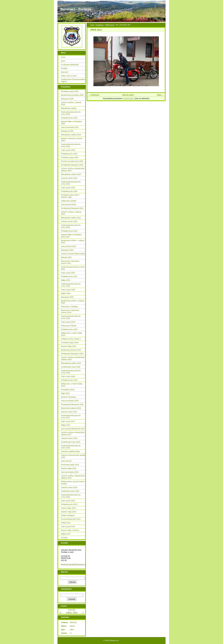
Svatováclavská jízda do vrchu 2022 (71, 226)
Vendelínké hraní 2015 (70, 491)
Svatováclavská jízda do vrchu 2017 (71, 417)
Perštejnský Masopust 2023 (72, 208)
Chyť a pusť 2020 (68, 290)
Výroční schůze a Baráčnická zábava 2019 (73, 358)
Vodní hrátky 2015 (68, 508)
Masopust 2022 (67, 250)
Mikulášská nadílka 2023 (71, 174)
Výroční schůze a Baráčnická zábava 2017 (73, 433)
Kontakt (64, 68)
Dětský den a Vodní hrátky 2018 (72, 385)
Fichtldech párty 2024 (70, 157)
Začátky (64, 538)
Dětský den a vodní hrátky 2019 (72, 334)
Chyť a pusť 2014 (68, 527)
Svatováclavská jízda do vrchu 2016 (71, 447)
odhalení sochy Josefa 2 (71, 339)
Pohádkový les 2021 (69, 276)
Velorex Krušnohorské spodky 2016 (73, 456)
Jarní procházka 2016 (70, 472)
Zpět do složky (128, 95)
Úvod (92, 25)
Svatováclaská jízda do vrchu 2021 (73, 268)
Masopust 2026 (67, 99)
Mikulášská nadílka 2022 (71, 218)
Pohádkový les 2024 (69, 154)
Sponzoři (65, 72)
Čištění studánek (68, 515)
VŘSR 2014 (110, 25)
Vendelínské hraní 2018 (71, 367)
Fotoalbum (100, 25)
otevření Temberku (69, 397)
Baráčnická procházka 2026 (72, 95)
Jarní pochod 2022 (69, 246)
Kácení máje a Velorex (70, 530)
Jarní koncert (66, 461)
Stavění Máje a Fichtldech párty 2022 (71, 236)
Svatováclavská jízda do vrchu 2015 (71, 496)
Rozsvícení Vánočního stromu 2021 (70, 262)
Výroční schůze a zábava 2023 (71, 213)
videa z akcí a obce (69, 76)
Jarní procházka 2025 (70, 127)
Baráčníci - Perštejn (76, 9)
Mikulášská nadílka (69, 108)
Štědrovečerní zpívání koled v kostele (73, 483)
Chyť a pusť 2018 (68, 376)
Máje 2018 (65, 393)
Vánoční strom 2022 (69, 221)
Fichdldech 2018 (68, 390)
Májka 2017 (66, 425)
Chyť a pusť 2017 (68, 421)
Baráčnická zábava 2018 (71, 408)
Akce (63, 61)
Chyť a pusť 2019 (68, 322)
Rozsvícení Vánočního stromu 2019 (70, 311)
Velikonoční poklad (69, 201)
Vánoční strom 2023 (69, 178)
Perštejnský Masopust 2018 (72, 404)
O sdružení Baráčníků (70, 65)
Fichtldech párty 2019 (70, 343)
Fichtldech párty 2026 (70, 91)
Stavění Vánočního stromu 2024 (72, 139)
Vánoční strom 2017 (69, 412)
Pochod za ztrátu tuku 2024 (72, 161)
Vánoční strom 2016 (69, 438)
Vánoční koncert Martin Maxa (73, 254)
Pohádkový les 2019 (69, 329)
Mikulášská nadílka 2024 (71, 135)
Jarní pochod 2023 (69, 205)
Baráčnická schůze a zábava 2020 (73, 302)
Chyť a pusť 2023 (68, 188)
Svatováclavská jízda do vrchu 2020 (71, 285)
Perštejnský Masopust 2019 (72, 354)
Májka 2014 (66, 534)
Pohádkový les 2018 (69, 380)
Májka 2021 (66, 280)
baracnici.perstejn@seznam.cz (73, 564)
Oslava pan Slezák (69, 326)
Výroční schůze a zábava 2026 (71, 103)
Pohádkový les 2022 (69, 231)
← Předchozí (94, 95)
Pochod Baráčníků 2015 (71, 519)
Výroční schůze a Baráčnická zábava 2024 (73, 170)
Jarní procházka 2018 (70, 401)
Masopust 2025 (67, 131)
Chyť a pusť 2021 (68, 273)
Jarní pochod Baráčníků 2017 (73, 429)
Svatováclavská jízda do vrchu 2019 (71, 317)
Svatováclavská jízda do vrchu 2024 (71, 145)
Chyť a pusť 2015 (68, 501)
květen (69, 612)
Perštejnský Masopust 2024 (72, 165)
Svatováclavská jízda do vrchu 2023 (71, 183)
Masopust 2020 (67, 297)
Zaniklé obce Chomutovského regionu (73, 80)
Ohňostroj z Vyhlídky (69, 307)
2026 (75, 612)
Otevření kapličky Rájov (71, 451)
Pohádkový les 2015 (69, 504)
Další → (160, 95)
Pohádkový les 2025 (69, 118)
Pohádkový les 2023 (69, 191)
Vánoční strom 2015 (69, 487)
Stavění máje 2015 (69, 512)
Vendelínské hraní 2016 (71, 442)
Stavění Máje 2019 (69, 346)
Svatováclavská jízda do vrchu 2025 (71, 113)
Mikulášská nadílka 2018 (71, 363)
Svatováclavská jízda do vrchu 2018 (71, 372)
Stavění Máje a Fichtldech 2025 (71, 123)
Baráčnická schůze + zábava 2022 (73, 242)
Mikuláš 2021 (66, 257)
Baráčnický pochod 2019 (71, 350)
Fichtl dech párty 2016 (70, 465)
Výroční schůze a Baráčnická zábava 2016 (73, 477)
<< (60, 612)
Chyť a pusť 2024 (68, 150)
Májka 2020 (66, 293)
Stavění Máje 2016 (69, 468)
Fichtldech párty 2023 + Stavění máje (70, 196)
